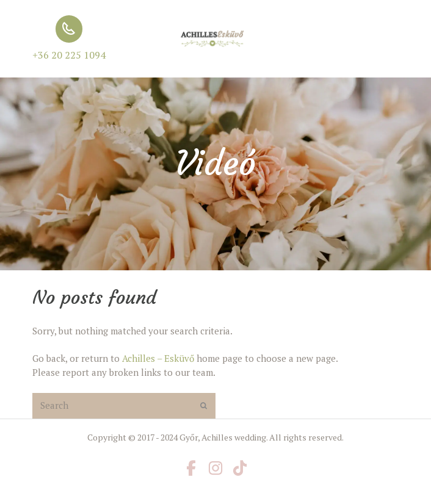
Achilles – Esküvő (158, 358)
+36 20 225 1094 (69, 55)
